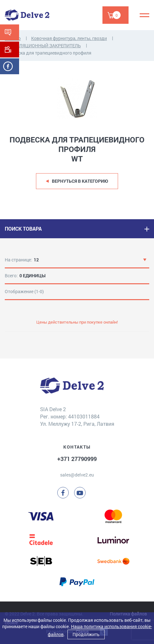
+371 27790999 (77, 459)
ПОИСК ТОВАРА (23, 229)
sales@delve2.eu (77, 475)
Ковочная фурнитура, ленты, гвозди (69, 38)
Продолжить (86, 634)
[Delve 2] (27, 15)
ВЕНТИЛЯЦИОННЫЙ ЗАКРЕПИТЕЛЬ (43, 46)
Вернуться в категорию (80, 181)
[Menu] (144, 15)
